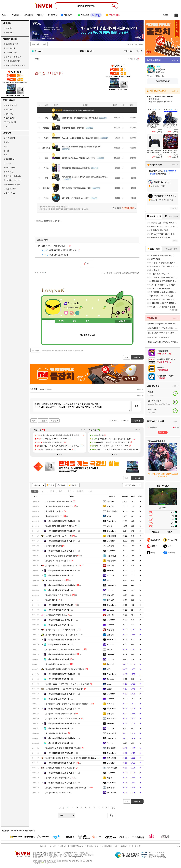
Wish (109, 516)
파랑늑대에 (111, 758)
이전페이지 (114, 420)
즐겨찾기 (75, 485)
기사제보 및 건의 (10, 53)
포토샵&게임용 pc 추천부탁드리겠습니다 (64, 689)
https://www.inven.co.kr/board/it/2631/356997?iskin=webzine (62, 350)
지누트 (110, 778)
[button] (57, 454)
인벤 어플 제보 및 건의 (13, 57)
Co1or (109, 689)
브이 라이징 (8, 172)
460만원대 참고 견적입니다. (62, 763)
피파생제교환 (112, 768)
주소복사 (35, 350)
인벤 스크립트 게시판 (12, 61)
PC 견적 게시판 (10, 122)
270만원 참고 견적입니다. (61, 753)
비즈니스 (53, 846)
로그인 (165, 15)
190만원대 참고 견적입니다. (62, 570)
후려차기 (110, 664)
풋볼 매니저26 (9, 193)
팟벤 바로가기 (9, 138)
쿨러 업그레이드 (54, 511)
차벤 (5, 146)
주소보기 (35, 44)
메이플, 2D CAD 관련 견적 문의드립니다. (64, 649)
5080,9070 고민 (54, 516)
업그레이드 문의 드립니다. (58, 595)
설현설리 (110, 635)
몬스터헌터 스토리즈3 (12, 180)
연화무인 (110, 615)
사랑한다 (110, 630)
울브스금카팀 (112, 511)
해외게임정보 (9, 159)
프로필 (61, 321)
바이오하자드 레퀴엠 (12, 184)
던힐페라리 (111, 536)
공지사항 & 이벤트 (11, 44)
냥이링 (110, 526)
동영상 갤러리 (9, 48)
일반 (43, 491)
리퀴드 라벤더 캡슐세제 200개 (159, 337)
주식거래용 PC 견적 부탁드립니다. (62, 566)
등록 (136, 406)
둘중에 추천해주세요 (56, 615)
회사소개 (43, 846)
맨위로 (126, 420)
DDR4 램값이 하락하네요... (59, 793)
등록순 (42, 389)
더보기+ (83, 430)
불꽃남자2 (111, 788)
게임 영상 (7, 163)
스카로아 (110, 546)
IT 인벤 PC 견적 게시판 (135, 44)
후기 (69, 491)
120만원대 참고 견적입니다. (62, 783)
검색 (112, 815)
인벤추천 (80, 491)
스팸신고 (126, 273)
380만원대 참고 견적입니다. (62, 531)
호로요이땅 (111, 733)
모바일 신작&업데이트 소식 (14, 65)
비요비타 (110, 566)
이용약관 (63, 846)
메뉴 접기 (123, 321)
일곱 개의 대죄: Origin (12, 176)
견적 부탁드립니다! (55, 580)
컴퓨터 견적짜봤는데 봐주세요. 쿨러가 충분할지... (68, 704)
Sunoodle (37, 51)
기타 (90, 491)
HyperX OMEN (9, 168)
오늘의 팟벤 (8, 114)
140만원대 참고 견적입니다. (62, 773)
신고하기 (117, 273)
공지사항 (137, 846)
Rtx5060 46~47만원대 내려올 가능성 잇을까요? (67, 684)
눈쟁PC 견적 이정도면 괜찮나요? (61, 526)
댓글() (136, 59)
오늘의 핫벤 (8, 109)
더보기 (77, 313)
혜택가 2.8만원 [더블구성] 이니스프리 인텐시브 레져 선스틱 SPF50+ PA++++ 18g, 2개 (163, 342)
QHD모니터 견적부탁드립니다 (60, 714)
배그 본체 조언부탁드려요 (58, 778)
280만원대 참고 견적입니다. (62, 709)
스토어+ (175, 91)
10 (107, 808)
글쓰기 (137, 478)
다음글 (42, 421)
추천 (61, 491)
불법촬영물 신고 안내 (109, 846)
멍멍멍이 (110, 714)
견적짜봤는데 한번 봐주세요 (59, 506)
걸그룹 (6, 151)
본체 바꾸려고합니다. (56, 733)
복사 (44, 44)
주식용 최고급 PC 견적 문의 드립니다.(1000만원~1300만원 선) (73, 758)
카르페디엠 (111, 793)
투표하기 (163, 432)
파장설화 (110, 501)
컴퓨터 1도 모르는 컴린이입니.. (54, 246)
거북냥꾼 (110, 595)
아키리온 (110, 600)
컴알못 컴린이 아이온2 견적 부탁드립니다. (65, 669)
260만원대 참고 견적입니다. (62, 541)
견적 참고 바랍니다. (58, 575)
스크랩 (109, 273)
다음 (112, 808)
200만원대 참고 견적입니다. (62, 738)
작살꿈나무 (111, 561)
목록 (130, 59)
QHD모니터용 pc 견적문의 (58, 536)
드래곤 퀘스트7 (10, 189)
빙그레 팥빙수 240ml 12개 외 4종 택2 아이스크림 (163, 333)
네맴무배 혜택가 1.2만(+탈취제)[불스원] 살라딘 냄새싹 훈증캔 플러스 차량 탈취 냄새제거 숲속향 (163, 328)
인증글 (51, 485)
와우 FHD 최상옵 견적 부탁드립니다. (63, 718)
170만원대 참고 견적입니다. (62, 585)
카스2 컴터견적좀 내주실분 (59, 501)
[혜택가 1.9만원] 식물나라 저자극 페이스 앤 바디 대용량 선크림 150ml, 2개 (163, 323)
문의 (52, 491)
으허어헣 (110, 506)
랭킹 (74, 321)
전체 (35, 491)
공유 (103, 273)
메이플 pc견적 (53, 546)
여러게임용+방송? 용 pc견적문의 (61, 635)
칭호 (88, 321)
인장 (48, 321)
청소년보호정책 (92, 846)
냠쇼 (109, 580)
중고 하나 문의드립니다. (58, 561)
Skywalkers (111, 521)
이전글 (53, 421)
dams (109, 684)
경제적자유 (111, 718)
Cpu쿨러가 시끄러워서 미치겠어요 (62, 630)
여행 (5, 155)
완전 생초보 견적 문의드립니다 (60, 768)
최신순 (49, 389)
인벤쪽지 (66, 313)
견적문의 (51, 600)
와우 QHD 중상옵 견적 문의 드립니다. (63, 748)
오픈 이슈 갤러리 (10, 105)
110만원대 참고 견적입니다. (65, 250)
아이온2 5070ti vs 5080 (57, 664)
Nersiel (110, 649)
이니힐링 (72, 313)
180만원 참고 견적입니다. (61, 620)
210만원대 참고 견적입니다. (62, 640)
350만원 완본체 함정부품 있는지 (61, 556)
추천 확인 (135, 273)
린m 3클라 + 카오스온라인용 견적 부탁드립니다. (67, 788)
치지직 (6, 142)
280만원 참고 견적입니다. (61, 605)
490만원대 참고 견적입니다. (62, 521)
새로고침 (140, 389)
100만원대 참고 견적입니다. (62, 551)
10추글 (63, 485)
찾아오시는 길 (125, 846)
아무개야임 (111, 556)
